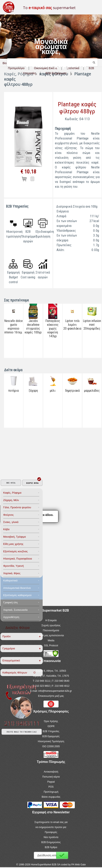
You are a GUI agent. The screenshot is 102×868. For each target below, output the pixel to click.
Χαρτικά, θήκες (12, 573)
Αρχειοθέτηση (11, 617)
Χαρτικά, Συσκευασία (15, 610)
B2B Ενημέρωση (56, 73)
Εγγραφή (62, 855)
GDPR (51, 726)
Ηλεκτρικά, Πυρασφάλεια (18, 559)
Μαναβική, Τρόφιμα (14, 537)
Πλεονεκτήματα (51, 630)
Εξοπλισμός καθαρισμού (17, 595)
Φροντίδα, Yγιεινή (13, 566)
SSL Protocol (51, 646)
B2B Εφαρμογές (51, 736)
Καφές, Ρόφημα (12, 493)
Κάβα (6, 529)
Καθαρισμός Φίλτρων (19, 673)
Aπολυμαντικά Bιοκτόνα (17, 588)
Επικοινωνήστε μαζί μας (51, 696)
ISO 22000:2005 (51, 746)
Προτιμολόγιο (16, 68)
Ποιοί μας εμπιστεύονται (51, 635)
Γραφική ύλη (10, 602)
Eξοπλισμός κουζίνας (15, 551)
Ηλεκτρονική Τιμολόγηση (51, 741)
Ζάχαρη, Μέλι (11, 500)
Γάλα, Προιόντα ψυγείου (17, 507)
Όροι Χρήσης (51, 721)
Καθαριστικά (10, 581)
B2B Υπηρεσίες (51, 731)
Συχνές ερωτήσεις (51, 625)
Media (51, 640)
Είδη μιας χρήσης (13, 544)
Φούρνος (8, 515)
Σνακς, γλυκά (11, 522)
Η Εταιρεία (51, 620)
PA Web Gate (79, 865)
